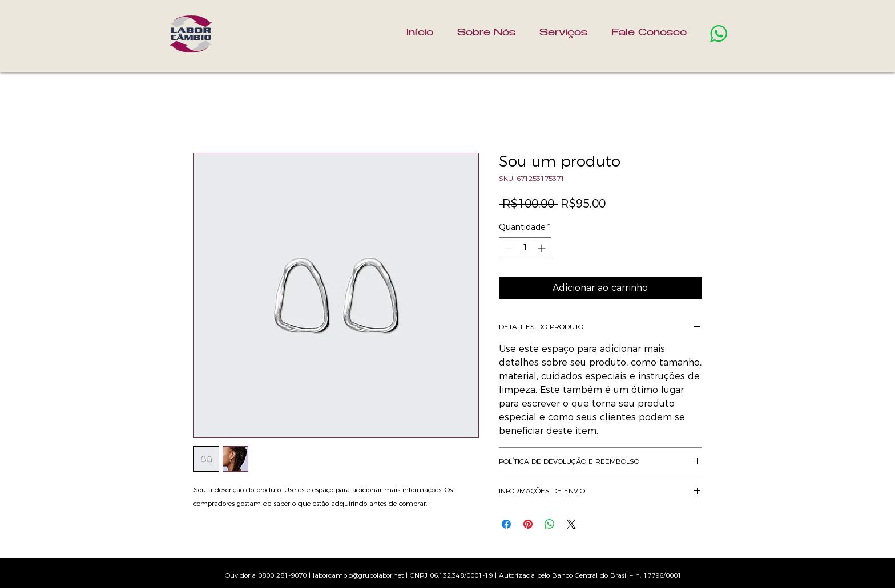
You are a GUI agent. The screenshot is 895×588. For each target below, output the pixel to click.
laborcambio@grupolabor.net (358, 575)
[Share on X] (571, 524)
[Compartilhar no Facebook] (506, 524)
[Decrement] (508, 248)
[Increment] (543, 248)
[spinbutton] (525, 248)
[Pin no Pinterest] (528, 524)
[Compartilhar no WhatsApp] (550, 524)
